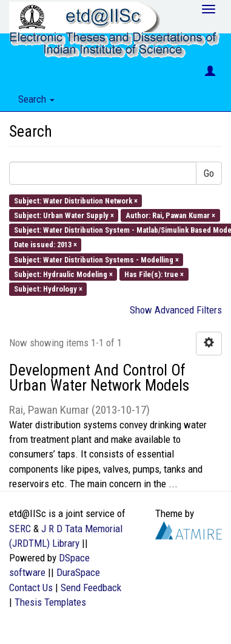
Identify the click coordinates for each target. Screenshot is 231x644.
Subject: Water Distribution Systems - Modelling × (96, 259)
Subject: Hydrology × (48, 289)
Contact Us (31, 587)
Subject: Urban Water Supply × (64, 215)
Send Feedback (91, 587)
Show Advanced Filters (176, 310)
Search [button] (36, 99)
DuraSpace (78, 572)
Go (209, 173)
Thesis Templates (50, 602)
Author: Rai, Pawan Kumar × (170, 215)
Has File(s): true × (154, 274)
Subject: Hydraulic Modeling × (63, 274)
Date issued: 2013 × (45, 245)
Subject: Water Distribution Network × (76, 200)
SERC (20, 529)
